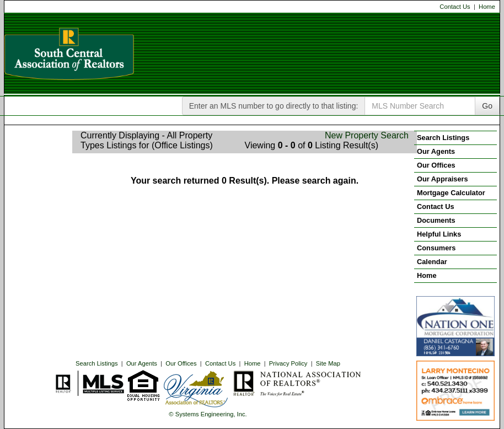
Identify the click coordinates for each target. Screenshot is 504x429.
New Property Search (367, 135)
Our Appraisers (443, 179)
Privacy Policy (288, 363)
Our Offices (181, 363)
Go (487, 106)
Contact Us (455, 7)
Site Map (328, 363)
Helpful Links (439, 234)
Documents (436, 220)
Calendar (432, 262)
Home (487, 7)
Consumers (436, 248)
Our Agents (142, 363)
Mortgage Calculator (451, 193)
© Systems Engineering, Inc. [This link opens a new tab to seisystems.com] (208, 414)
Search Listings (97, 363)
